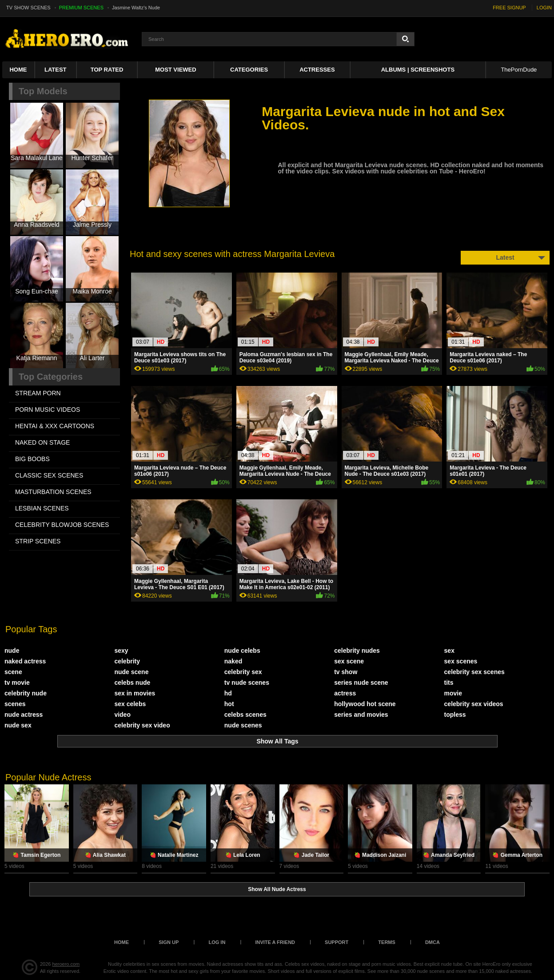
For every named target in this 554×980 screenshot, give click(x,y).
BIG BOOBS (32, 459)
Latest (56, 70)
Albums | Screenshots (418, 70)
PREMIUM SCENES (81, 8)
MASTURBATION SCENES (53, 492)
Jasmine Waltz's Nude (136, 8)
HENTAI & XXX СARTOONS (55, 426)
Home (18, 70)
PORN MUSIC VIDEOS (48, 410)
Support (337, 942)
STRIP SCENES (38, 541)
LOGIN (544, 8)
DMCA (432, 942)
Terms (387, 942)
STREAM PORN (38, 393)
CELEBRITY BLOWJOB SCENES (62, 525)
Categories (249, 70)
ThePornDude (519, 70)
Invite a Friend (275, 942)
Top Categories (51, 377)
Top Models (43, 91)
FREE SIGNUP (509, 8)
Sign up (169, 942)
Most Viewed (175, 70)
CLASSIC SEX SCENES (49, 475)
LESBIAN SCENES (42, 508)
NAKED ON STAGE (42, 442)
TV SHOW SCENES (28, 8)
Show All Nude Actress (277, 889)
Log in (217, 942)
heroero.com (66, 964)
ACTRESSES (317, 70)
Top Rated (107, 70)
